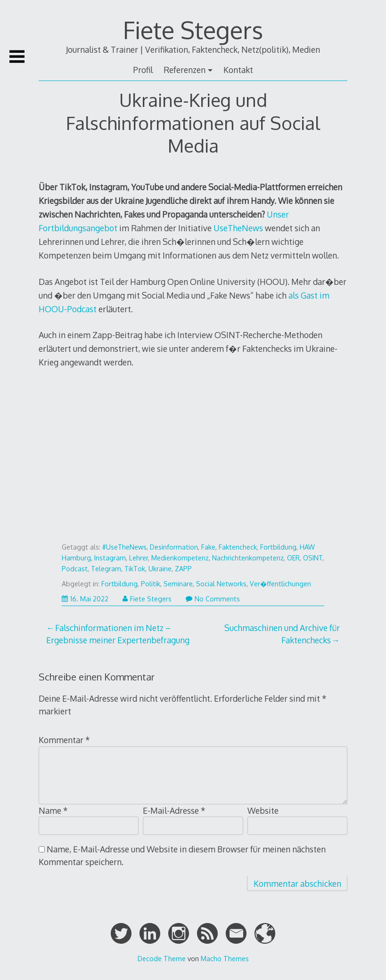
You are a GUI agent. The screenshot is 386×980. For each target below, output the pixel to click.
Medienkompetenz (180, 558)
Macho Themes (225, 958)
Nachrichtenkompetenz (248, 558)
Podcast (75, 569)
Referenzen (185, 70)
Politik (151, 584)
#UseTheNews (124, 547)
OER (293, 558)
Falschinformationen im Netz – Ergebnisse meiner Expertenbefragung (118, 634)
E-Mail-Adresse (174, 810)
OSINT (313, 558)
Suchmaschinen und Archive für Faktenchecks (282, 634)
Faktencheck (238, 547)
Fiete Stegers (193, 30)
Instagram (110, 558)
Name (53, 810)
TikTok (135, 569)
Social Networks (221, 584)
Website (263, 810)
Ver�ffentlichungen (280, 584)
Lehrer (139, 558)
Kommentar (64, 740)
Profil (143, 70)
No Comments (213, 599)
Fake (208, 547)
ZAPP (183, 569)
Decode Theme (162, 958)
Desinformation (174, 547)
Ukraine (160, 569)
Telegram (106, 569)
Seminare (178, 584)
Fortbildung (278, 547)
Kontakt (238, 70)
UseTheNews (238, 228)
